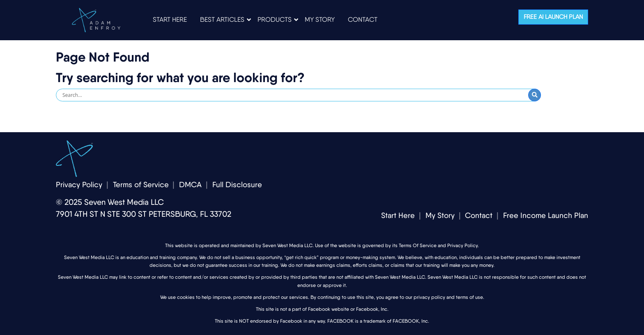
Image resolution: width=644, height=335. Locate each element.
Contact (479, 215)
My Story (440, 215)
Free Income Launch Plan (546, 215)
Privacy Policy (79, 185)
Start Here (398, 215)
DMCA (190, 185)
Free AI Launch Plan (553, 17)
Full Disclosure (237, 185)
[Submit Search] (535, 95)
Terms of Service (141, 185)
